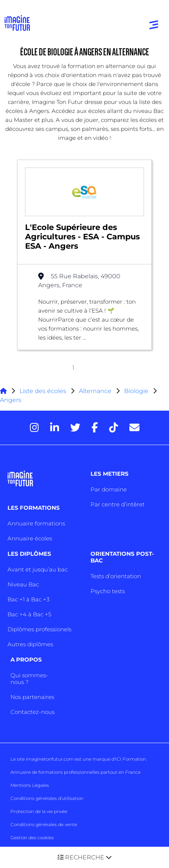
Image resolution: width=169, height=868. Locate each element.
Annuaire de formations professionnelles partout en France (76, 772)
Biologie (136, 391)
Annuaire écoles (30, 538)
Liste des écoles (43, 391)
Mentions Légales (30, 785)
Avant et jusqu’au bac (38, 569)
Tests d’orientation (116, 576)
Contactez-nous (33, 712)
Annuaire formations (36, 523)
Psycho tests (108, 591)
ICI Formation (131, 759)
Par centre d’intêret (118, 504)
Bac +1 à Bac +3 (28, 599)
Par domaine (109, 489)
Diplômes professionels (39, 629)
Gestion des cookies (32, 838)
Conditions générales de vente (44, 824)
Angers (11, 400)
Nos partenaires (32, 697)
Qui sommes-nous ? (29, 679)
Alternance (95, 391)
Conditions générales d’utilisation (47, 798)
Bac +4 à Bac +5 (29, 614)
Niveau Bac (23, 584)
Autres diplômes (30, 644)
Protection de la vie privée (39, 811)
